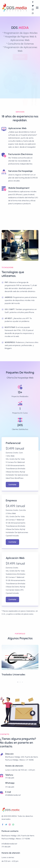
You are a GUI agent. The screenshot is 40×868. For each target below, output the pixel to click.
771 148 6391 (10, 787)
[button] (18, 682)
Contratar (12, 485)
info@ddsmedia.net (13, 795)
